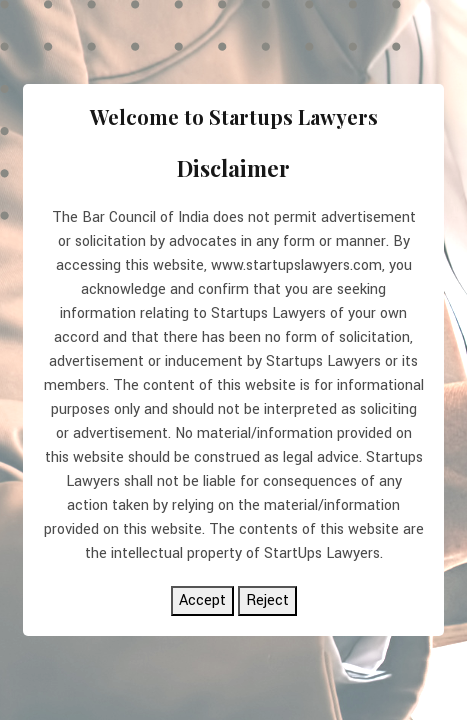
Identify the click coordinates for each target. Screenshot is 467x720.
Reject (267, 600)
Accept (202, 600)
